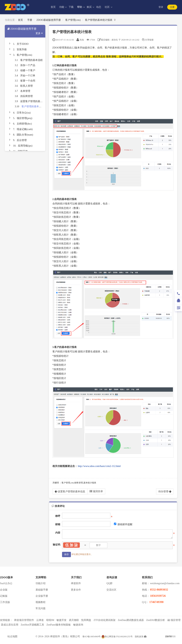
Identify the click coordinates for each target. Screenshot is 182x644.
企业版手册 (42, 596)
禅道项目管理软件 (24, 620)
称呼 (58, 516)
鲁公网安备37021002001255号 (117, 637)
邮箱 (58, 524)
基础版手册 (42, 590)
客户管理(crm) (73, 20)
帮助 (80, 7)
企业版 (4, 590)
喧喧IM (50, 620)
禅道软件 (76, 583)
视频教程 (41, 602)
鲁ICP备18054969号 (92, 637)
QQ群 (109, 583)
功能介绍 (41, 583)
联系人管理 (26, 86)
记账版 (4, 596)
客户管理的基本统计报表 (99, 20)
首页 (53, 7)
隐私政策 (139, 637)
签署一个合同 (28, 81)
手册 (30, 20)
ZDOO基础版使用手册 (49, 20)
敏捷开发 (61, 620)
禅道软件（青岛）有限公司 (65, 636)
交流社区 (111, 590)
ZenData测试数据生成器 (131, 620)
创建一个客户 (28, 70)
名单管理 (25, 91)
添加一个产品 (28, 65)
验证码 (57, 545)
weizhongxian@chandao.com (165, 583)
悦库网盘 (86, 620)
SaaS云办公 (6, 583)
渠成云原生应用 (10, 625)
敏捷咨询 (78, 625)
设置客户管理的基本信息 (34, 101)
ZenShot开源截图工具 (32, 625)
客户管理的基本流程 (31, 60)
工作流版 (5, 602)
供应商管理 (26, 96)
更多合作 (76, 590)
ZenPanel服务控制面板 (59, 625)
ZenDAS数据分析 (156, 620)
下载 (71, 7)
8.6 (170, 637)
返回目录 (96, 491)
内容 (58, 533)
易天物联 (74, 620)
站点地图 (12, 636)
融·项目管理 (174, 620)
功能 (62, 7)
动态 (99, 7)
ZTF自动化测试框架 (105, 620)
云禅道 (40, 620)
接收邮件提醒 (123, 524)
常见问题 (41, 608)
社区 (108, 7)
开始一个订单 (28, 76)
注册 (172, 7)
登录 (161, 7)
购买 (90, 7)
